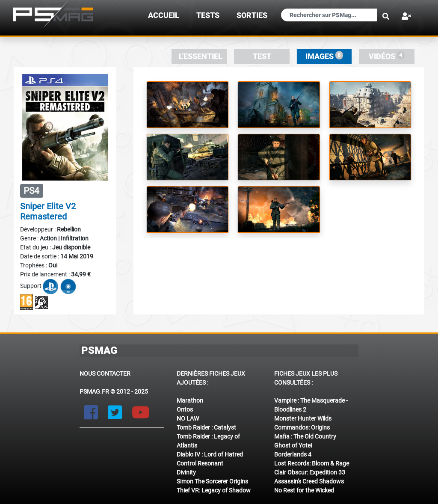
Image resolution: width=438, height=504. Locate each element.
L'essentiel (201, 56)
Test (262, 56)
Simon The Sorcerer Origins (212, 481)
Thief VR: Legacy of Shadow (214, 490)
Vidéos (387, 56)
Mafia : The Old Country (305, 436)
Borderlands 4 (293, 454)
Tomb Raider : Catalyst (206, 427)
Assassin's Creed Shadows (309, 481)
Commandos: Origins (302, 427)
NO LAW (188, 418)
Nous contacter (105, 374)
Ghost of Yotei (293, 445)
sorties (252, 15)
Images (324, 56)
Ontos (185, 409)
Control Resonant (200, 463)
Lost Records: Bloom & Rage (312, 463)
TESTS (208, 15)
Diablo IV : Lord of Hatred (210, 454)
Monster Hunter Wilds (303, 418)
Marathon (190, 400)
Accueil (164, 15)
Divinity (186, 472)
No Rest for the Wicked (304, 490)
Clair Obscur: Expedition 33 (310, 472)
